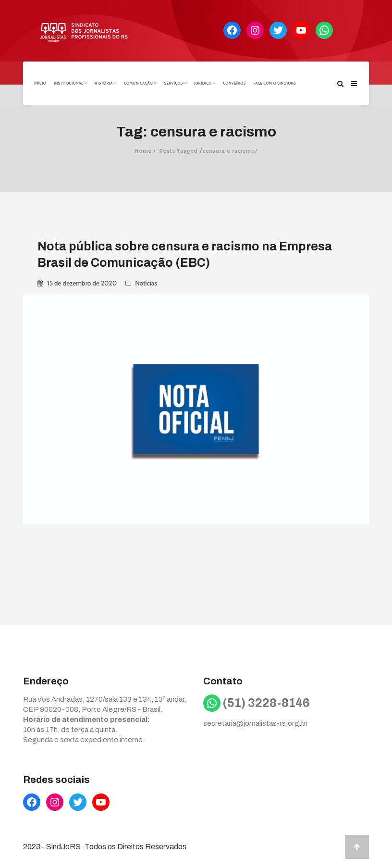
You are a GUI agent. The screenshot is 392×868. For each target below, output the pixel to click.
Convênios (234, 83)
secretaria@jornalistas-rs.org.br (256, 723)
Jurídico (205, 83)
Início (40, 83)
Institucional (70, 83)
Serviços (175, 83)
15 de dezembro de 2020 (82, 283)
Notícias (146, 283)
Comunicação (140, 83)
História (105, 83)
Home (143, 150)
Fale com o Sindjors (275, 83)
